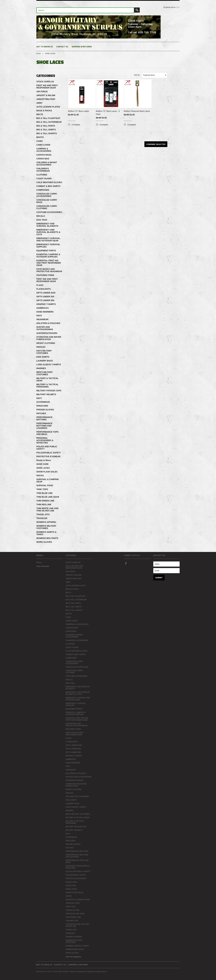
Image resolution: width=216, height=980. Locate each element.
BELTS (40, 114)
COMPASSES (43, 190)
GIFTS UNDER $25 (45, 297)
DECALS (41, 216)
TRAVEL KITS (43, 514)
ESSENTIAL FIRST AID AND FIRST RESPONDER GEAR (49, 263)
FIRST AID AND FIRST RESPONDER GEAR (47, 87)
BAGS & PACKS (44, 111)
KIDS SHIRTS (43, 357)
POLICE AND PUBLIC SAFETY (47, 448)
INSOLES (41, 347)
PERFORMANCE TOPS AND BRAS (47, 433)
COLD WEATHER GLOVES (49, 182)
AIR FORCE (42, 92)
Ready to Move (44, 460)
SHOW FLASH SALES (47, 472)
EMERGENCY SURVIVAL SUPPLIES (48, 246)
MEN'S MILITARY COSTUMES (45, 373)
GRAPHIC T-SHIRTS (46, 304)
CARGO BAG (43, 159)
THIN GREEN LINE (45, 501)
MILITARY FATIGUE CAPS (49, 391)
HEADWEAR (42, 319)
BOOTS (40, 137)
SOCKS (40, 476)
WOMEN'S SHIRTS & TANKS (46, 533)
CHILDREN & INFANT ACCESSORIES (47, 164)
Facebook (126, 563)
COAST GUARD (44, 179)
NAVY (39, 398)
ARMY (39, 103)
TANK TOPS (42, 489)
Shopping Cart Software (85, 972)
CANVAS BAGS (44, 155)
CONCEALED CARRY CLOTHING (47, 207)
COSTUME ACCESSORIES (49, 212)
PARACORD (42, 406)
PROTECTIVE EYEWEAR (48, 456)
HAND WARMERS (45, 312)
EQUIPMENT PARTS (46, 251)
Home (39, 53)
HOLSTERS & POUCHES (48, 323)
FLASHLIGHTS (44, 289)
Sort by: (137, 75)
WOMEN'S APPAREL (46, 522)
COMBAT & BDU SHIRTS (48, 186)
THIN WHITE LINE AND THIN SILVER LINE (47, 509)
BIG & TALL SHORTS (47, 133)
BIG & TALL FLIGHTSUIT (48, 118)
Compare (76, 125)
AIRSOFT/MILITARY (46, 99)
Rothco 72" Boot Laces (78, 111)
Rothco (39, 562)
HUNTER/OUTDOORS (47, 333)
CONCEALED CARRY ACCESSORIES (47, 195)
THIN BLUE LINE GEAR (48, 497)
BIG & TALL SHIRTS (46, 130)
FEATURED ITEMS (45, 275)
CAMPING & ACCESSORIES (44, 150)
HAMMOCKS (43, 308)
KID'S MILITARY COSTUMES (44, 352)
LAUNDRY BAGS (45, 361)
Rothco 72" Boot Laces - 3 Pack (108, 113)
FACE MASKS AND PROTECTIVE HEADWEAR (49, 270)
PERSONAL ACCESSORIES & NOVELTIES (45, 440)
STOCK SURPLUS (45, 82)
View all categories (73, 957)
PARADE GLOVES (45, 410)
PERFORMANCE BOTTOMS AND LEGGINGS (44, 426)
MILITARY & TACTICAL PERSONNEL (47, 386)
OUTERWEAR (43, 402)
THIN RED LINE (44, 504)
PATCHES (41, 413)
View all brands (43, 566)
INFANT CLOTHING (46, 343)
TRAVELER (42, 518)
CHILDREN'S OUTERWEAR (43, 170)
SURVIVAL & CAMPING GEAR (48, 480)
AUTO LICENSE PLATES (48, 107)
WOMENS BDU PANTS (47, 538)
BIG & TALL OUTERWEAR (49, 122)
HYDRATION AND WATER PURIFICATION (49, 338)
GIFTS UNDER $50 (45, 300)
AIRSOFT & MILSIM (46, 95)
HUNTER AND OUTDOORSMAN (45, 328)
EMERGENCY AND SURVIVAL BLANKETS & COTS (48, 232)
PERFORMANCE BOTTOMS (44, 418)
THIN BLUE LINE (44, 493)
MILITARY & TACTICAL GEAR (47, 379)
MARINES (41, 368)
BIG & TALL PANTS (46, 126)
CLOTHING (42, 175)
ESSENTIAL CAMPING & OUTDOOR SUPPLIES (48, 256)
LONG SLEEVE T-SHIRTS (49, 364)
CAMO (40, 141)
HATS (39, 316)
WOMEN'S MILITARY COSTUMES (46, 527)
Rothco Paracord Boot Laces (137, 111)
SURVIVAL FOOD (45, 485)
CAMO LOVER (43, 145)
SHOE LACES (43, 468)
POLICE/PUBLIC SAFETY (49, 453)
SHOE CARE (42, 464)
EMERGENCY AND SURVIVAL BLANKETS (47, 225)
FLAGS (40, 285)
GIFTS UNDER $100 (46, 293)
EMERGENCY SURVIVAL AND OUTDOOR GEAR (48, 239)
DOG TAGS (42, 220)
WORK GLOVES (44, 542)
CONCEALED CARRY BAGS (47, 201)
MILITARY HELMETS (46, 394)
